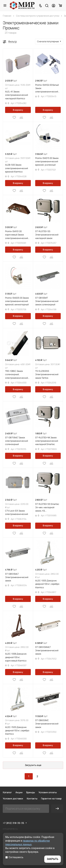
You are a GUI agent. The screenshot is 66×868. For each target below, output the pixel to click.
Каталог (7, 792)
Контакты (32, 798)
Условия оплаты (48, 792)
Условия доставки (13, 798)
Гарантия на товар (51, 798)
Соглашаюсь (14, 857)
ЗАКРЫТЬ (53, 859)
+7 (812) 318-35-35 (13, 823)
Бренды (31, 792)
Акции (19, 792)
